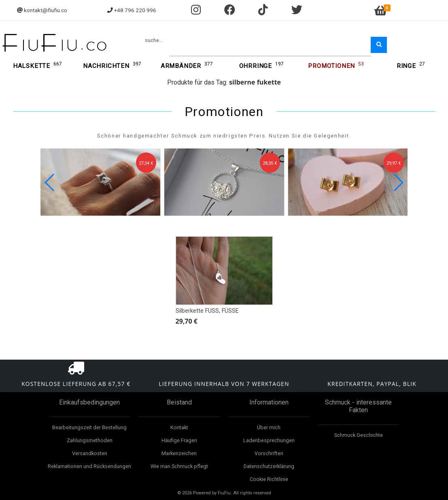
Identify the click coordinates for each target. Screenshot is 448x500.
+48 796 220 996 (135, 10)
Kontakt (179, 427)
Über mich (269, 427)
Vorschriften (269, 453)
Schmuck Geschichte (359, 435)
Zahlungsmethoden (90, 440)
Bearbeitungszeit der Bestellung (89, 427)
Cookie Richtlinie (269, 479)
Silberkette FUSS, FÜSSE (207, 311)
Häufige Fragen (179, 440)
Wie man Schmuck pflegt (179, 466)
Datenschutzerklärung (269, 466)
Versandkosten (90, 453)
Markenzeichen (179, 453)
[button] (398, 182)
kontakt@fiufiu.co (46, 10)
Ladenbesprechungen (269, 440)
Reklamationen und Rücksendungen (89, 466)
